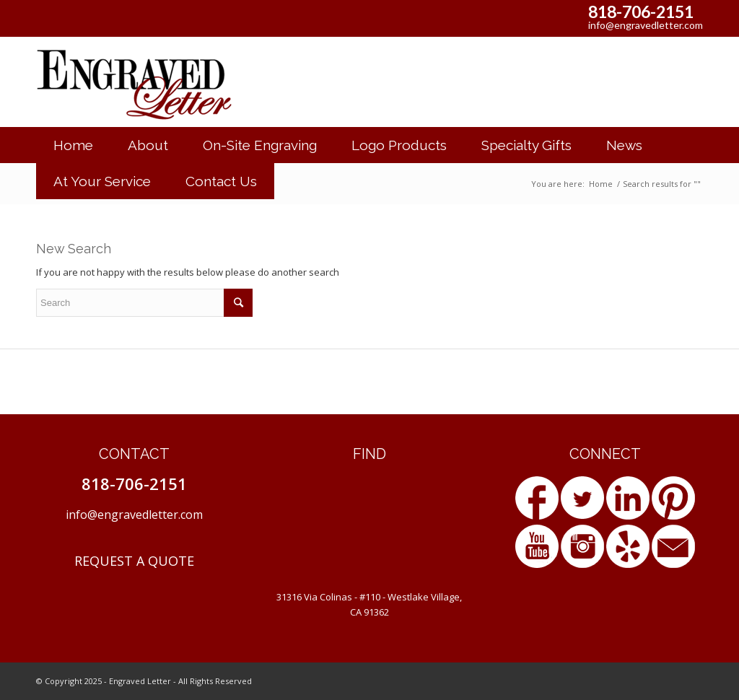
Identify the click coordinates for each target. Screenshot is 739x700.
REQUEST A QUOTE (134, 561)
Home (601, 184)
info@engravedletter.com (646, 25)
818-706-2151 (641, 12)
